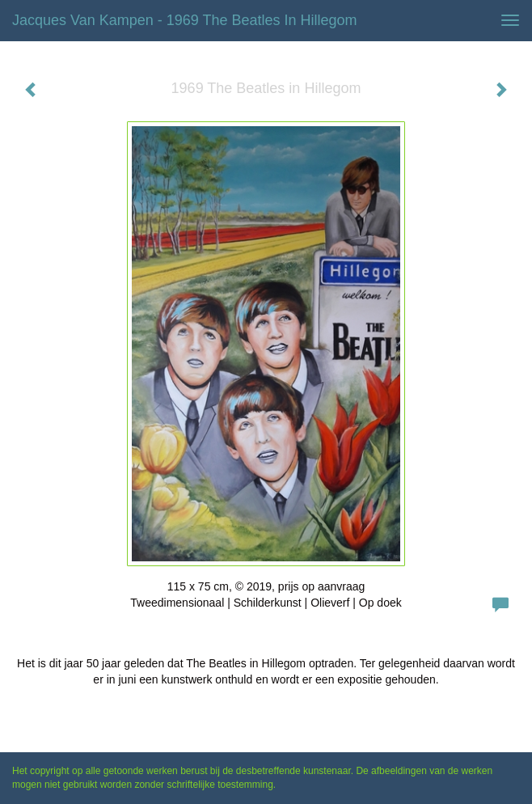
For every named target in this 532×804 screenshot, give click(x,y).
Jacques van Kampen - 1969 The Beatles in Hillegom (185, 20)
